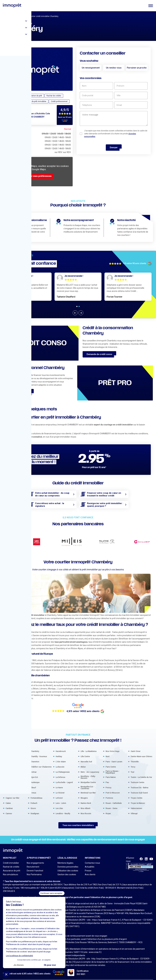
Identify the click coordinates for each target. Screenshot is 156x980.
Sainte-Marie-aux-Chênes (142, 752)
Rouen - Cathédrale (114, 798)
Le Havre (59, 783)
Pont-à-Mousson (113, 788)
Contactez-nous (92, 858)
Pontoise (109, 793)
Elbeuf (33, 783)
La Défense (60, 772)
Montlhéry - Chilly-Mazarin (88, 772)
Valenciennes (136, 804)
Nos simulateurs (11, 870)
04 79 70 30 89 (19, 121)
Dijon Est (34, 772)
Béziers (9, 762)
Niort (108, 752)
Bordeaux (10, 767)
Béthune (9, 757)
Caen (8, 788)
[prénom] (131, 86)
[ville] (131, 95)
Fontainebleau (36, 793)
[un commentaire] (114, 118)
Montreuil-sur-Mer (88, 788)
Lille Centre (85, 752)
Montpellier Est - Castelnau (87, 783)
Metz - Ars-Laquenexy (90, 767)
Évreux (33, 788)
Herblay (59, 752)
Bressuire (10, 783)
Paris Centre (111, 762)
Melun (83, 762)
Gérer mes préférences (39, 176)
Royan (108, 809)
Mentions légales (65, 858)
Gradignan (35, 809)
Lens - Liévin (61, 798)
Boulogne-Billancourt (14, 772)
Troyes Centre (137, 793)
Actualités (90, 862)
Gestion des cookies (67, 870)
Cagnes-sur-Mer (12, 793)
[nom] (96, 86)
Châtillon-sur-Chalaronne (41, 762)
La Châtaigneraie (63, 767)
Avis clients (90, 870)
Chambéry (35, 747)
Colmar (34, 767)
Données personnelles (68, 862)
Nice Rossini (86, 809)
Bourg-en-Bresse (13, 778)
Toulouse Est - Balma (140, 783)
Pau (107, 778)
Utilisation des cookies (68, 866)
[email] (131, 105)
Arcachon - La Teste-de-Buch (16, 752)
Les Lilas (59, 804)
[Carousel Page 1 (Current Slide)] (77, 306)
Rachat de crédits (11, 862)
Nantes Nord (86, 798)
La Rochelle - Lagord (64, 778)
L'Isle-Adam (61, 757)
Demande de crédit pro (18, 392)
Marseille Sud (86, 757)
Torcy (133, 762)
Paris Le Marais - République (113, 767)
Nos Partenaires (34, 870)
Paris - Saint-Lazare (114, 757)
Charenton (35, 757)
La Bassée (60, 762)
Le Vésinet (60, 788)
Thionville (135, 757)
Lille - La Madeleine (89, 747)
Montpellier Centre (88, 778)
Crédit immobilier (11, 858)
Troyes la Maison (138, 798)
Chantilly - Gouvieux (39, 752)
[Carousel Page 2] (79, 306)
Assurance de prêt (12, 866)
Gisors (33, 804)
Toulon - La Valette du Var (141, 772)
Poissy (108, 783)
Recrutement (33, 862)
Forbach (34, 798)
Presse (88, 866)
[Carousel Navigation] (78, 313)
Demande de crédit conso (99, 354)
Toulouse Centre (138, 778)
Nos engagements (35, 858)
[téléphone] (96, 105)
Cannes (9, 809)
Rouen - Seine (112, 804)
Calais (8, 798)
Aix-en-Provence (13, 747)
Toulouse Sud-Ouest (139, 788)
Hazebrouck (61, 747)
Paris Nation (111, 772)
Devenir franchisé (35, 866)
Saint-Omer (136, 747)
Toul (132, 767)
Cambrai (9, 804)
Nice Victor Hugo (113, 747)
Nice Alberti (86, 804)
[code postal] (96, 95)
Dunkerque (35, 778)
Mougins (84, 793)
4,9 (63, 110)
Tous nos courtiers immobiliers (78, 821)
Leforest (59, 793)
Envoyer (114, 147)
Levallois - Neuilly (63, 809)
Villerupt (134, 809)
